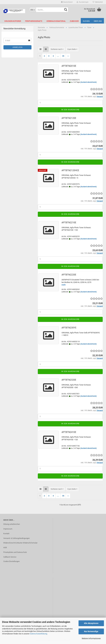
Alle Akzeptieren (91, 623)
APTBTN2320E (69, 380)
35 (63, 56)
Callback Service (10, 557)
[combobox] (57, 49)
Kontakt (6, 534)
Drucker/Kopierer (13, 21)
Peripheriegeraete (34, 21)
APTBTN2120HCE (70, 170)
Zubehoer (74, 21)
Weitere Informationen (91, 638)
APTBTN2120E (69, 118)
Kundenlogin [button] (83, 2)
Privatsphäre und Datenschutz (15, 552)
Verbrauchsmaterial (56, 21)
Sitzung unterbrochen (12, 524)
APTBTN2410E (69, 432)
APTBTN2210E (69, 223)
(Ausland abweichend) (88, 82)
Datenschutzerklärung (38, 634)
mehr (64, 285)
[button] (67, 2)
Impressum (8, 529)
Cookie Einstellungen (11, 561)
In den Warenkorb (70, 110)
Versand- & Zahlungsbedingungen (16, 538)
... (58, 56)
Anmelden (18, 47)
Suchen (86, 21)
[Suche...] (33, 10)
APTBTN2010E (69, 66)
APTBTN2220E (69, 275)
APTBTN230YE (69, 328)
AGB (5, 548)
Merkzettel (98, 2)
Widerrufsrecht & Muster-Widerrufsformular (20, 543)
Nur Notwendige (91, 631)
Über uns (98, 21)
